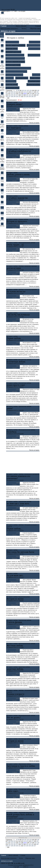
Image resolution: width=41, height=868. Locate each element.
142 (30, 95)
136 (14, 95)
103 (30, 91)
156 (32, 97)
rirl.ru (21, 867)
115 (27, 92)
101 (25, 91)
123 (14, 94)
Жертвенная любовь (33, 45)
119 (37, 92)
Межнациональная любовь (14, 75)
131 (36, 94)
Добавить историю (7, 861)
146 (7, 97)
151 (19, 97)
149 (14, 97)
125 (19, 94)
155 (30, 97)
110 (14, 92)
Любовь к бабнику (34, 55)
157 (35, 97)
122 (12, 94)
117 (32, 92)
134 (9, 95)
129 (30, 94)
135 (12, 95)
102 (28, 91)
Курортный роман (34, 49)
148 (12, 97)
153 (25, 97)
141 (27, 95)
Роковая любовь (11, 81)
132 (38, 94)
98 (19, 91)
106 (38, 91)
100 (23, 91)
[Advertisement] (23, 462)
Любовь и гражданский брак (15, 55)
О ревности (36, 75)
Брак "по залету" (35, 42)
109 (12, 92)
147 (9, 97)
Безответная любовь (12, 42)
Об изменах (10, 78)
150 (17, 97)
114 (25, 92)
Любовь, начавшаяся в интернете (16, 71)
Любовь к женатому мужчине (15, 58)
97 (17, 91)
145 (37, 95)
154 (27, 97)
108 (9, 92)
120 (7, 94)
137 (17, 95)
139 (22, 95)
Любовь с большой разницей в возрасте (18, 68)
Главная (3, 26)
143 (32, 95)
